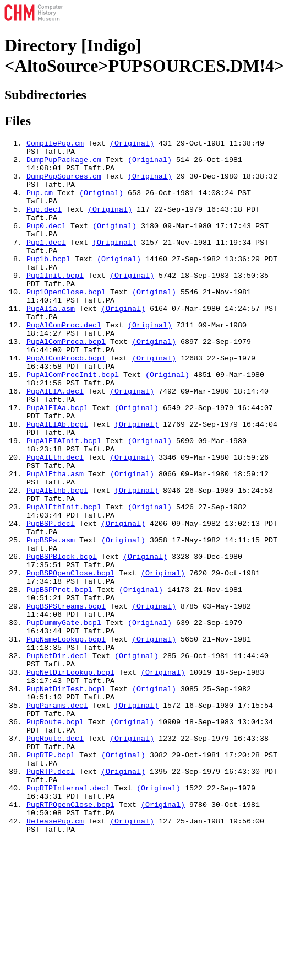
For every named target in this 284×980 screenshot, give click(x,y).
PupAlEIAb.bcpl (57, 482)
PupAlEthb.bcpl (57, 561)
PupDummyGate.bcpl (64, 720)
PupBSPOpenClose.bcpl (70, 660)
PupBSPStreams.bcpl (66, 700)
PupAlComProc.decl (64, 363)
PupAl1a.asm (51, 343)
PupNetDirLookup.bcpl (70, 779)
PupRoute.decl (55, 859)
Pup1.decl (46, 263)
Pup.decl (44, 224)
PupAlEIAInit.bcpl (64, 502)
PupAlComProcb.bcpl (66, 402)
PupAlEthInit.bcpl (64, 581)
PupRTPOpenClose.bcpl (70, 938)
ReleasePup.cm (55, 958)
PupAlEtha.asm (55, 541)
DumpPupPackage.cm (64, 164)
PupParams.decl (57, 819)
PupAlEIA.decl (55, 442)
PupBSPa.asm (51, 621)
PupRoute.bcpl (55, 839)
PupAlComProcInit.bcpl (73, 422)
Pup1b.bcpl (48, 283)
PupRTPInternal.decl (68, 918)
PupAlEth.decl (55, 521)
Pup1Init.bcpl (55, 303)
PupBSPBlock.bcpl (62, 640)
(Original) (132, 144)
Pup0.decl (46, 244)
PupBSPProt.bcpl (59, 680)
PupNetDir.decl (57, 760)
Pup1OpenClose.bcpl (66, 323)
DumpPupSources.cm (64, 184)
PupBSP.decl (51, 601)
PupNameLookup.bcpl (66, 740)
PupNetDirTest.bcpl (66, 799)
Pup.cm (40, 204)
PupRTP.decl (51, 898)
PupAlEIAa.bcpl (57, 462)
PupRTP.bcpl (51, 879)
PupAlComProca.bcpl (66, 383)
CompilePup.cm (55, 144)
